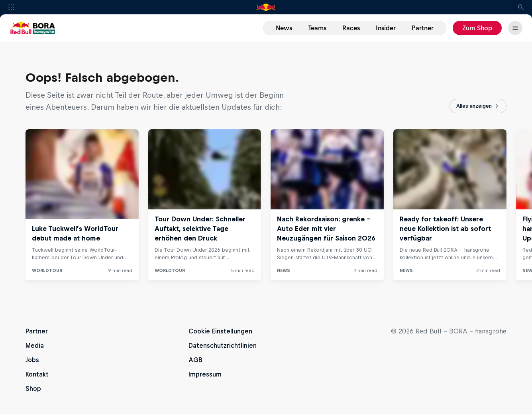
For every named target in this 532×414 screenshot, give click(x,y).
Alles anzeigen (478, 106)
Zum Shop (477, 28)
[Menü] (515, 28)
